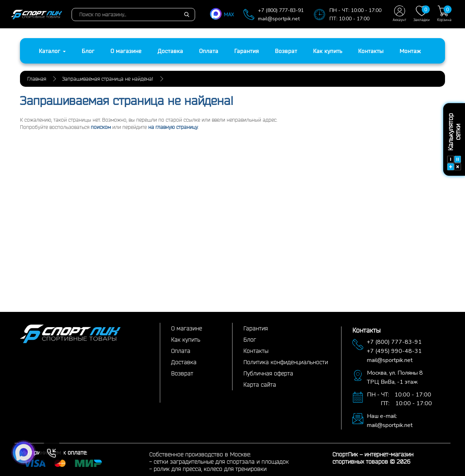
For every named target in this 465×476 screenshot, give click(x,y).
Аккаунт (399, 14)
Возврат (286, 51)
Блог (88, 51)
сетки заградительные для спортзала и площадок (221, 461)
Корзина (444, 14)
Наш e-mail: (382, 416)
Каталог (52, 51)
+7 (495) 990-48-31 (395, 351)
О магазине (126, 51)
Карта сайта (260, 385)
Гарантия (247, 51)
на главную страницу (173, 127)
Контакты (371, 51)
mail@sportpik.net (279, 19)
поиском (101, 127)
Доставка (170, 51)
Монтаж (410, 51)
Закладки (422, 14)
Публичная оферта (268, 373)
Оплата (209, 51)
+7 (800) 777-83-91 (281, 10)
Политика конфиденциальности (286, 362)
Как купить (328, 51)
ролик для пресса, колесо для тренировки (210, 469)
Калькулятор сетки (454, 142)
